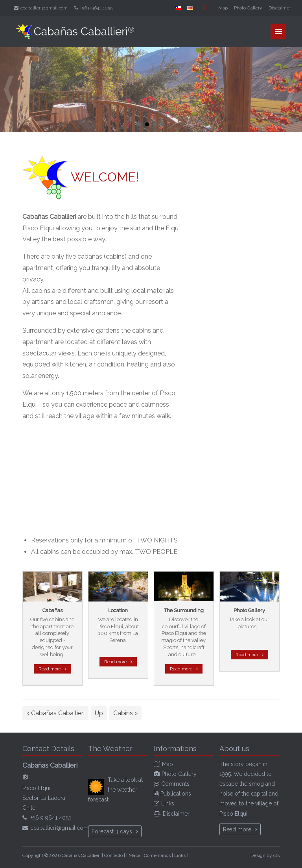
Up (99, 713)
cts (276, 855)
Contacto (113, 855)
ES (178, 8)
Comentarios (157, 855)
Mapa (134, 855)
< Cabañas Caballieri (55, 713)
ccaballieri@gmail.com (44, 8)
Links (168, 803)
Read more (50, 669)
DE (190, 8)
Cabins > (125, 713)
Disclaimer (280, 8)
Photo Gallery (248, 8)
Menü (279, 31)
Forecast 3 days (112, 831)
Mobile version (205, 8)
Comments (175, 784)
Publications (176, 794)
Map (223, 8)
